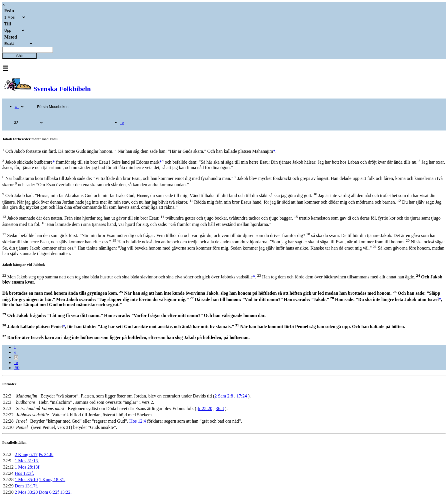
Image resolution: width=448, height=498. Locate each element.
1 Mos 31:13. (27, 461)
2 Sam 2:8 (224, 396)
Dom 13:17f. (26, 486)
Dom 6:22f (49, 492)
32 (16, 357)
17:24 (242, 396)
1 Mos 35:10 (26, 480)
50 (17, 368)
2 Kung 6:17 (26, 454)
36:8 (220, 408)
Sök (20, 56)
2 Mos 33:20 (26, 492)
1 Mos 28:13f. (27, 467)
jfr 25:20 (204, 408)
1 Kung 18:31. (52, 480)
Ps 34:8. (46, 454)
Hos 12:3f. (24, 473)
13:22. (66, 492)
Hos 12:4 (138, 421)
